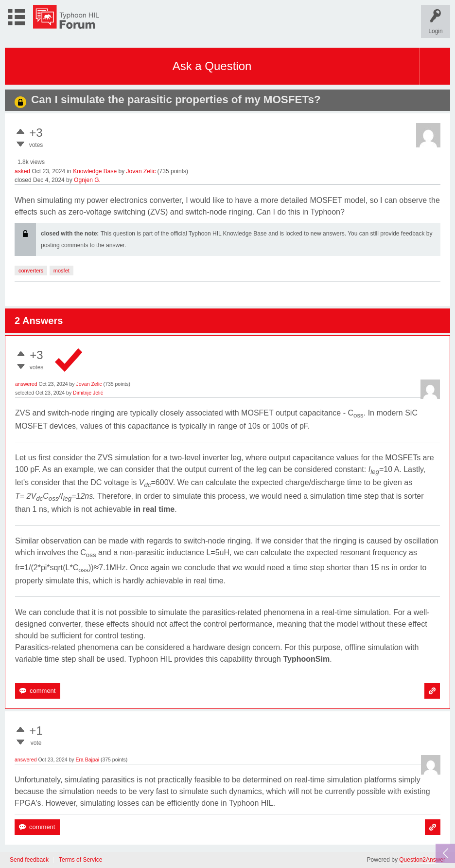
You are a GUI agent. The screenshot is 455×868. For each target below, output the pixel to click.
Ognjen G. (87, 180)
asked (22, 171)
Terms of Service (80, 860)
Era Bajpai (87, 759)
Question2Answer (422, 860)
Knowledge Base (95, 171)
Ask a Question (212, 66)
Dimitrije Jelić (88, 393)
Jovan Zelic (141, 171)
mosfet (61, 271)
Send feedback (29, 860)
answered (26, 384)
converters (31, 271)
